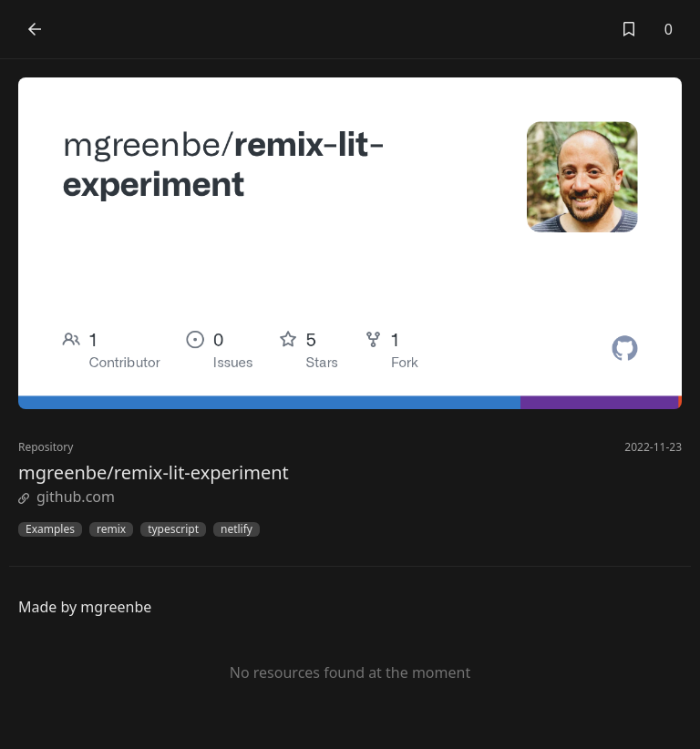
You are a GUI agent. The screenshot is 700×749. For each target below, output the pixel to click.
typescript (173, 529)
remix (111, 529)
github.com (67, 497)
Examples (50, 529)
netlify (237, 529)
